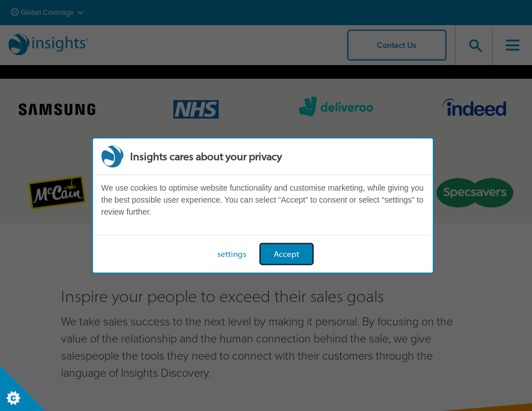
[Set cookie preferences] (23, 388)
